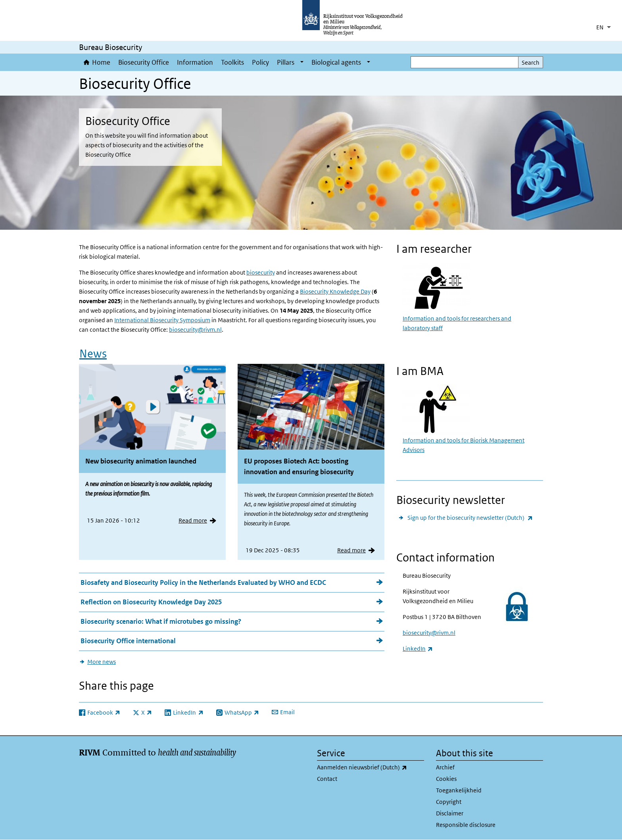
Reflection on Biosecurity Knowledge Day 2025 (151, 602)
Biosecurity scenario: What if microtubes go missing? (161, 621)
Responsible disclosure (466, 825)
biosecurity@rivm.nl (195, 330)
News (93, 354)
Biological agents (336, 62)
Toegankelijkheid (459, 790)
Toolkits (232, 62)
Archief (445, 767)
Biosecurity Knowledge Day (335, 291)
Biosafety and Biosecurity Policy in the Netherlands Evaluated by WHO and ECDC (203, 582)
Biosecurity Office (144, 62)
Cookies (446, 779)
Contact (327, 779)
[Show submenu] (302, 62)
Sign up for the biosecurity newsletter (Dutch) (470, 518)
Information (195, 62)
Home (101, 62)
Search (531, 62)
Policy (260, 62)
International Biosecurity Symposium (162, 320)
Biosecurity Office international (128, 641)
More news (102, 662)
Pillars (286, 62)
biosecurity (261, 272)
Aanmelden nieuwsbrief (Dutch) (371, 767)
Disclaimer (450, 813)
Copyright (449, 802)
